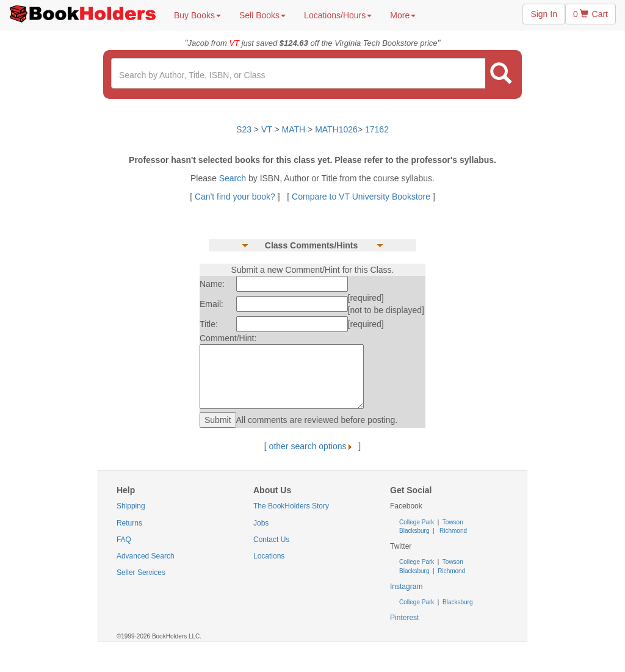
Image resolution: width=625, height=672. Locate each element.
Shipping (131, 506)
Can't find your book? (236, 197)
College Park (417, 522)
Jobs (261, 523)
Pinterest (404, 618)
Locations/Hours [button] (338, 15)
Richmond (452, 531)
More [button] (403, 15)
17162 (377, 129)
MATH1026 (336, 129)
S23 (244, 129)
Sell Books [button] (262, 15)
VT (268, 129)
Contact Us (271, 540)
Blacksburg (414, 531)
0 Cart (591, 14)
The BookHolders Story (291, 506)
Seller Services (141, 573)
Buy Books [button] (197, 15)
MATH (294, 129)
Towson (452, 522)
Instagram (406, 587)
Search (234, 178)
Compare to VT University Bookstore (361, 197)
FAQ (124, 540)
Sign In (544, 14)
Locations (269, 556)
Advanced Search (146, 556)
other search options (313, 446)
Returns (129, 523)
